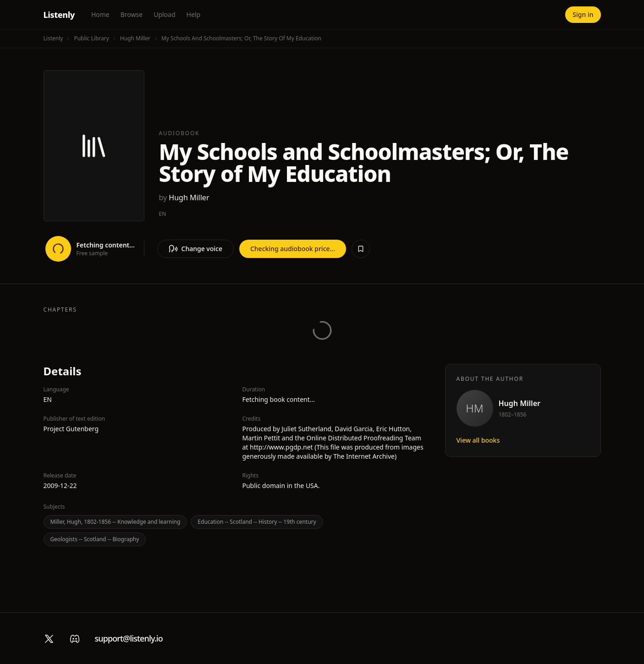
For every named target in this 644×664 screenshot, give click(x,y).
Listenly (59, 15)
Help (194, 14)
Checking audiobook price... (293, 249)
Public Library (91, 38)
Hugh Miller (135, 38)
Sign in (583, 14)
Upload (164, 14)
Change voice (195, 249)
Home (100, 14)
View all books (478, 440)
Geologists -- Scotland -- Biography (95, 539)
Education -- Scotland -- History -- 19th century (257, 522)
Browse (132, 14)
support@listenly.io (129, 638)
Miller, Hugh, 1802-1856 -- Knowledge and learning (116, 522)
